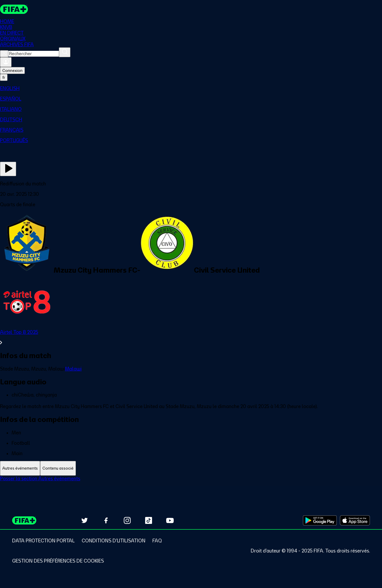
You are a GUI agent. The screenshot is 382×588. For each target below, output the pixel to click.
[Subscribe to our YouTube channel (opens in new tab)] (170, 520)
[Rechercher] (65, 52)
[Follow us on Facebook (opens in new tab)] (106, 520)
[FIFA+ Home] (14, 9)
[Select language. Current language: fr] (4, 77)
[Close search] (4, 54)
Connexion (12, 70)
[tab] (20, 468)
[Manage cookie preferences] (58, 561)
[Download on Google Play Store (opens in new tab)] (320, 520)
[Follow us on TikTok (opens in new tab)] (149, 520)
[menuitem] (191, 88)
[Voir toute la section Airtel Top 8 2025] (191, 337)
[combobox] (34, 54)
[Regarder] (8, 169)
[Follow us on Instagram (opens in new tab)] (127, 520)
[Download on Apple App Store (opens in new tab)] (355, 520)
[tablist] (191, 468)
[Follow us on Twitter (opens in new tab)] (85, 520)
